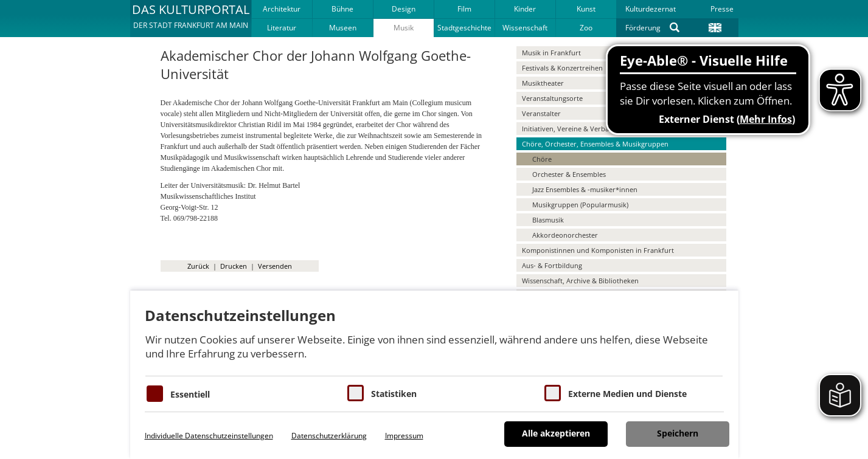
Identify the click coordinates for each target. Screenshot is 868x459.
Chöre (542, 159)
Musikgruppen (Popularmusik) (580, 205)
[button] (191, 18)
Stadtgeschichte (464, 28)
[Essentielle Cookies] (155, 394)
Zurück (198, 266)
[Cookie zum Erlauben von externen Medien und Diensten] (553, 393)
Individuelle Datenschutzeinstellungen (209, 436)
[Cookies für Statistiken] (356, 393)
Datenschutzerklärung (329, 436)
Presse (722, 9)
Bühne (342, 9)
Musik (404, 28)
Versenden (275, 266)
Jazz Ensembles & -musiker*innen (585, 189)
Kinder (525, 9)
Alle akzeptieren (556, 433)
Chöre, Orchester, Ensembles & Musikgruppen (595, 144)
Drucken (234, 266)
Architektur (282, 9)
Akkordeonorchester (565, 235)
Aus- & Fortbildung (552, 265)
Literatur (282, 28)
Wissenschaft (525, 28)
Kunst (586, 9)
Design (404, 9)
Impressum (404, 436)
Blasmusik (548, 220)
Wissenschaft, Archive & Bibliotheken (580, 281)
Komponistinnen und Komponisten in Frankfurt (598, 250)
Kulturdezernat (651, 9)
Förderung (643, 28)
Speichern (678, 433)
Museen (343, 28)
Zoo (586, 28)
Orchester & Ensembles (569, 174)
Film (464, 9)
